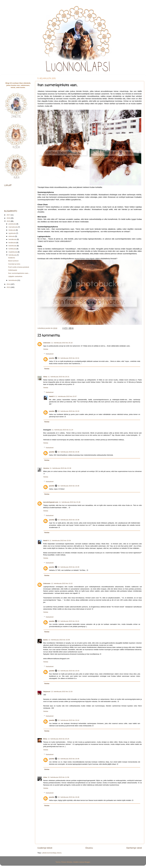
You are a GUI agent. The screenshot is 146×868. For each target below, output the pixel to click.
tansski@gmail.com (51, 502)
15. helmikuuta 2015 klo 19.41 (68, 621)
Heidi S (52, 396)
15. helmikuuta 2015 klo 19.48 (68, 797)
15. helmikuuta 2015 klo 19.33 (68, 411)
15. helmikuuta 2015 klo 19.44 (68, 720)
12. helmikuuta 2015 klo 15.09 (59, 640)
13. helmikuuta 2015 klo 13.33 (62, 692)
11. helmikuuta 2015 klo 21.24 (62, 430)
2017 (9, 215)
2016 (9, 218)
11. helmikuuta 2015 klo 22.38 (60, 468)
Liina (45, 777)
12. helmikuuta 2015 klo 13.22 (62, 583)
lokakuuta (12, 230)
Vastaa (46, 349)
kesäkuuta (12, 243)
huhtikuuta (12, 249)
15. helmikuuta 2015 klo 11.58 (58, 777)
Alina (45, 377)
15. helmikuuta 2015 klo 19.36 (68, 452)
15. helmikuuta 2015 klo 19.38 (68, 520)
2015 (9, 221)
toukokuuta (13, 246)
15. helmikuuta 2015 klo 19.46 (68, 759)
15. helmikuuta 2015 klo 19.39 (68, 567)
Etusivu (89, 848)
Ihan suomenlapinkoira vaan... (19, 273)
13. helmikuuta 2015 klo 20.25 (58, 739)
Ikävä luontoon (13, 261)
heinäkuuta (13, 239)
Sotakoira (12, 258)
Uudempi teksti (45, 848)
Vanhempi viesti (134, 848)
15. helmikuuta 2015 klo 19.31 (68, 358)
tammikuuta (13, 280)
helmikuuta (13, 255)
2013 (9, 287)
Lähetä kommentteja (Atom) (52, 853)
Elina (45, 739)
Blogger (87, 862)
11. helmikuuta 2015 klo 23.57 (66, 396)
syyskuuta (12, 233)
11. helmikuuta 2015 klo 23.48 (70, 502)
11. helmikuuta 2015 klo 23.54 (60, 541)
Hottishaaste (13, 270)
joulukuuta (12, 224)
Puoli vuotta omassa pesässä (19, 267)
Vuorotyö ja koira (14, 264)
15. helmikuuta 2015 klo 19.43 (68, 671)
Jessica (46, 468)
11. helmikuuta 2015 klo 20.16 (62, 343)
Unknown (47, 343)
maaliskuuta (13, 252)
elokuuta (12, 236)
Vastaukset (50, 354)
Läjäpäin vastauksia (15, 276)
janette (52, 358)
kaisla (45, 640)
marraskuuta (13, 227)
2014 (9, 284)
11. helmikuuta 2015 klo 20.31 (59, 377)
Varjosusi (47, 692)
